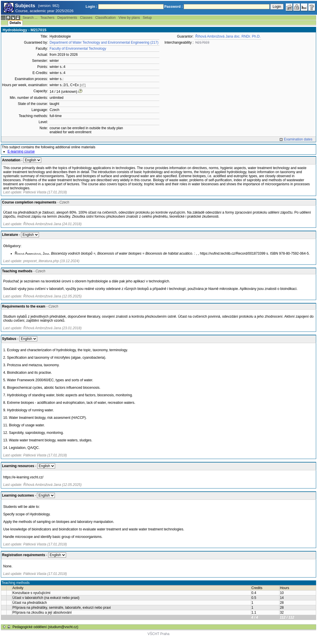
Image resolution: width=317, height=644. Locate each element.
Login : (92, 7)
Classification (106, 18)
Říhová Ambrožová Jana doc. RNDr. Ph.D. (228, 36)
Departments (67, 18)
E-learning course (21, 151)
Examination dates (298, 139)
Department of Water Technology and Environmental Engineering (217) (104, 42)
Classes (86, 18)
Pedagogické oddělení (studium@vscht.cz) (45, 627)
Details (15, 23)
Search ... (30, 18)
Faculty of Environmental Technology (78, 49)
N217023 (202, 42)
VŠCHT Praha (158, 634)
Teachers (47, 18)
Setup (147, 18)
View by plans (129, 18)
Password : (174, 7)
